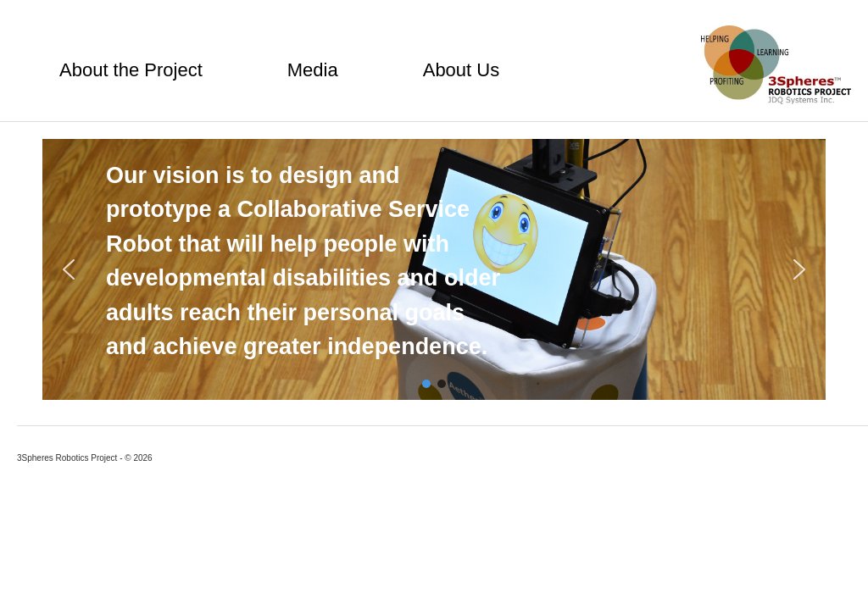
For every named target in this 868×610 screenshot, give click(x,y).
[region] (434, 269)
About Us (462, 70)
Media (313, 70)
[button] (69, 269)
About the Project (131, 70)
